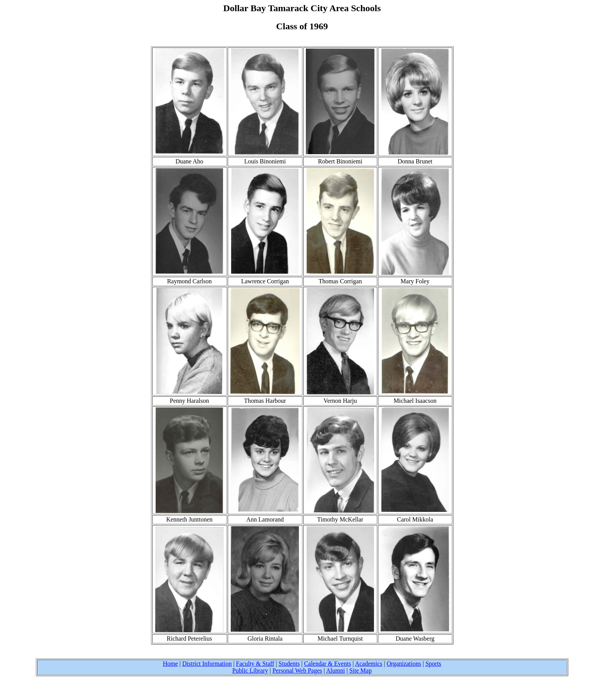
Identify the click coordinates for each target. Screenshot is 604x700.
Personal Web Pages (297, 671)
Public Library (250, 671)
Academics (368, 664)
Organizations (404, 664)
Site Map (361, 671)
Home (170, 664)
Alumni (336, 671)
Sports (433, 664)
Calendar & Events (327, 664)
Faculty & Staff (255, 664)
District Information (207, 664)
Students (289, 664)
